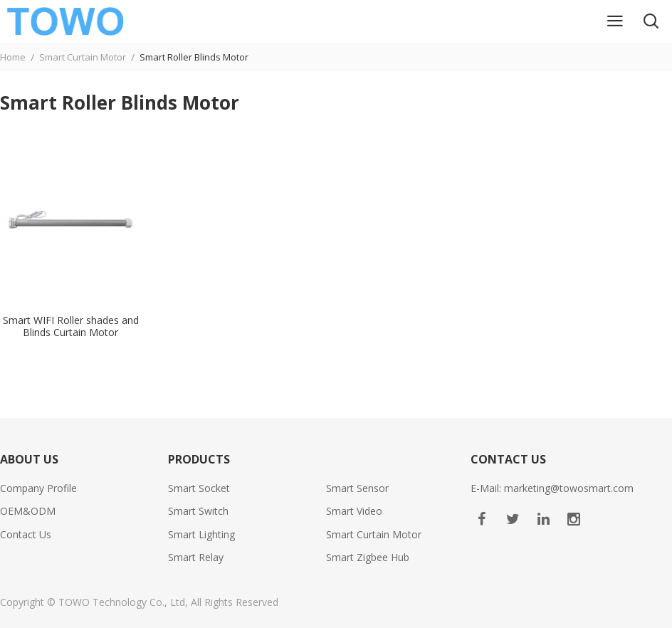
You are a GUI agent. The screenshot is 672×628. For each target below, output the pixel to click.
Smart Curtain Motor (83, 57)
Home (13, 57)
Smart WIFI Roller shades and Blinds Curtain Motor (71, 327)
